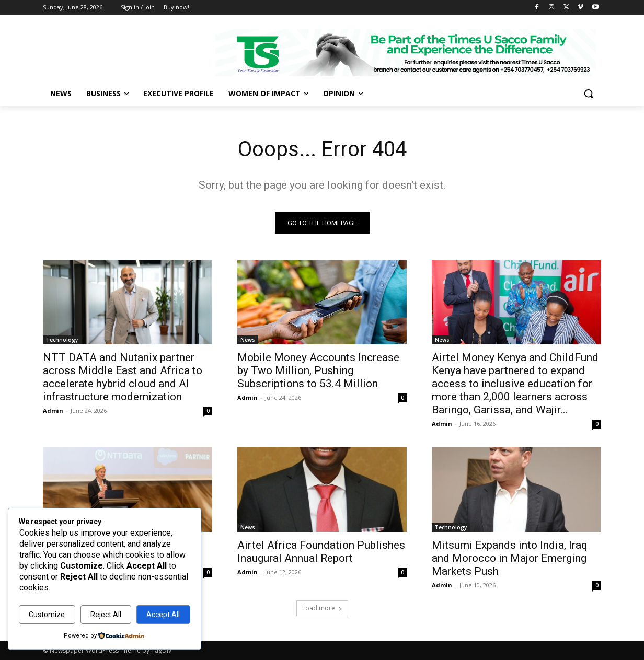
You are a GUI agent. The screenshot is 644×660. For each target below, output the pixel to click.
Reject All (106, 615)
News (248, 340)
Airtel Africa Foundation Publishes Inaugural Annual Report (321, 552)
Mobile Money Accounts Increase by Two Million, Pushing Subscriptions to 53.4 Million (318, 370)
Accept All (163, 615)
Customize (47, 615)
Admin (53, 410)
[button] (589, 94)
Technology (62, 340)
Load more (322, 608)
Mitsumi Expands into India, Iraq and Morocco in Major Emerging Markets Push (510, 558)
